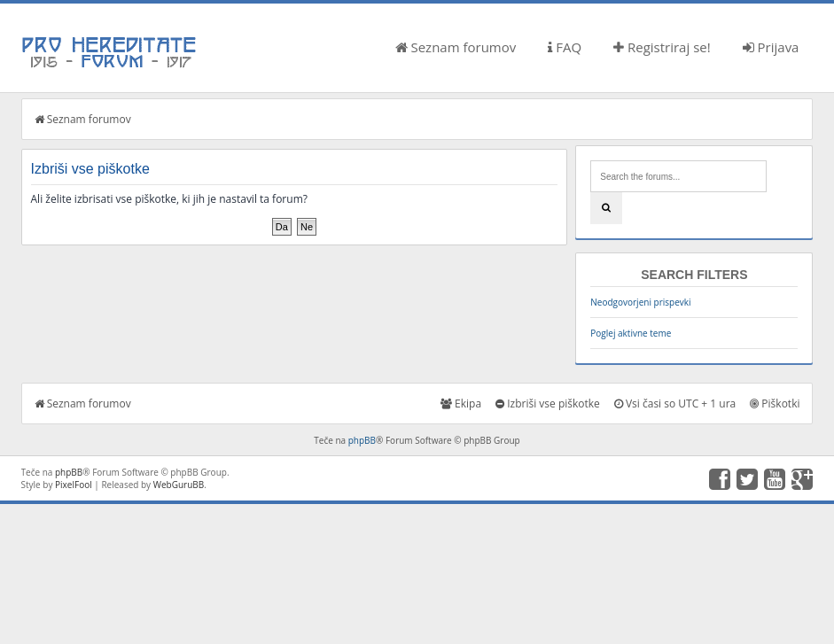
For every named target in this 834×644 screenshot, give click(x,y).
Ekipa (461, 403)
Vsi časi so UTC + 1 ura (675, 403)
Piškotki (775, 403)
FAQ (565, 47)
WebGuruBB (179, 485)
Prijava (771, 47)
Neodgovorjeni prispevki (640, 302)
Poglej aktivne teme (631, 333)
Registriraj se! (662, 47)
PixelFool (74, 485)
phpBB (362, 440)
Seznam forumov (456, 47)
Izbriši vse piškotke (548, 403)
